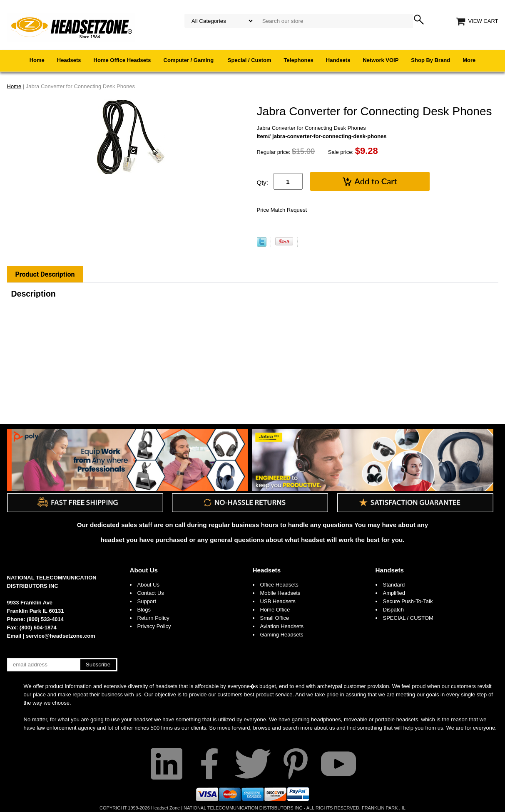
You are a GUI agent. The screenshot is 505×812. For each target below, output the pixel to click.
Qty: (263, 182)
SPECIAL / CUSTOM (408, 618)
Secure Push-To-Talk (408, 601)
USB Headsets (278, 601)
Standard (394, 585)
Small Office (275, 618)
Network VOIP (381, 60)
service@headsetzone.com (61, 636)
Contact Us (151, 593)
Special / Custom (250, 60)
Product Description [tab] (45, 274)
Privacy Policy (154, 626)
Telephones (299, 60)
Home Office (275, 610)
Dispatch (394, 610)
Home (37, 60)
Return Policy (153, 618)
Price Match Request (282, 210)
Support (147, 601)
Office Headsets (279, 585)
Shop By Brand (430, 60)
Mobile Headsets (280, 593)
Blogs (144, 610)
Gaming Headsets (282, 635)
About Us (144, 570)
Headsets (69, 60)
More (469, 60)
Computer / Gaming (189, 60)
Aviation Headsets (282, 626)
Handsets (338, 60)
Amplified (394, 593)
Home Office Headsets (122, 60)
